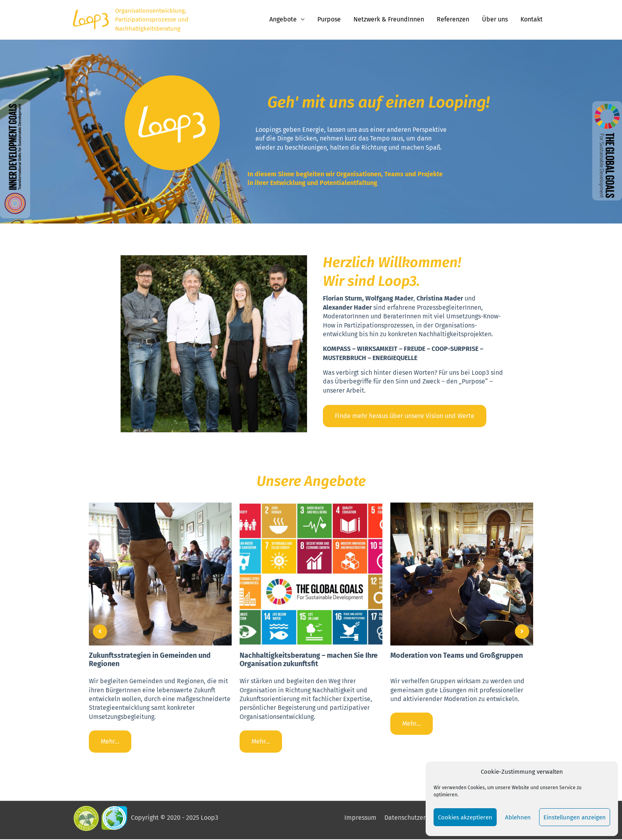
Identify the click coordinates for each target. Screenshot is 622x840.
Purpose (329, 20)
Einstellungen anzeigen (575, 817)
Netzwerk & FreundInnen (389, 20)
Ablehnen (518, 817)
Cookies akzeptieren (465, 817)
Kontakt (532, 20)
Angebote (283, 20)
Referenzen (453, 20)
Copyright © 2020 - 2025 (174, 818)
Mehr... (110, 742)
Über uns (495, 20)
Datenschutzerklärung (416, 818)
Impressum (361, 818)
